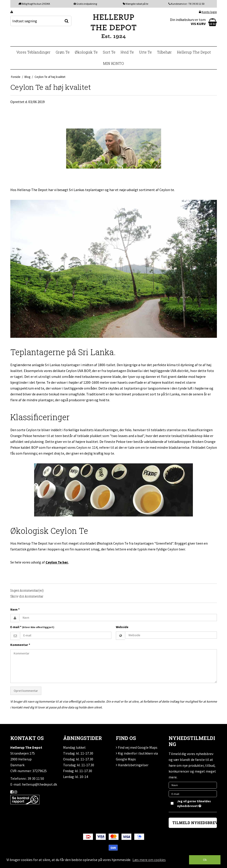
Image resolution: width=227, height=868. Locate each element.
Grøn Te (63, 52)
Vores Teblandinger (33, 52)
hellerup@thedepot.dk (40, 784)
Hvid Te (127, 52)
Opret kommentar (26, 691)
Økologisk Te (86, 52)
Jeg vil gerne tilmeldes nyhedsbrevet (194, 803)
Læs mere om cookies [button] (149, 860)
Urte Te (145, 52)
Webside (122, 627)
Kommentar (20, 645)
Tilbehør (164, 52)
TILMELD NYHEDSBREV (195, 823)
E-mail (32, 627)
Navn (15, 609)
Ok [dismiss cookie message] (205, 860)
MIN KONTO (113, 63)
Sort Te (109, 52)
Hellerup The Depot (194, 52)
